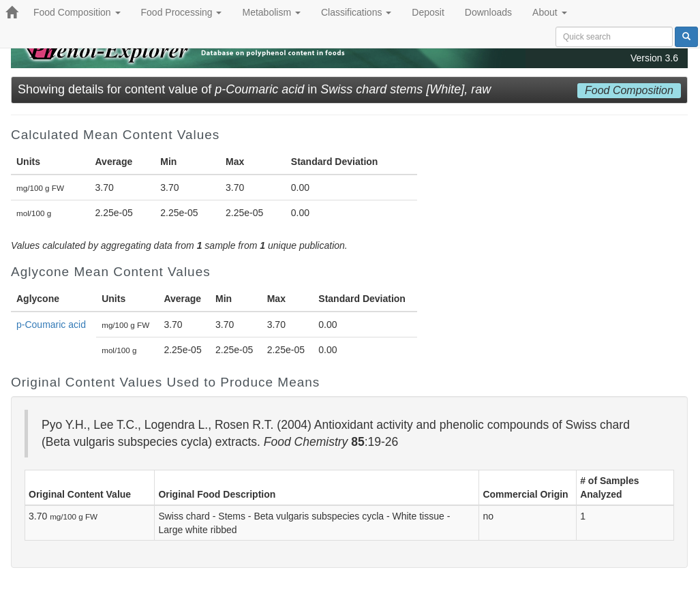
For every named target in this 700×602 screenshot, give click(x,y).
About (549, 12)
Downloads (488, 12)
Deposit (428, 12)
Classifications (356, 12)
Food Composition (77, 12)
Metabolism (271, 12)
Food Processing (182, 12)
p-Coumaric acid (51, 325)
